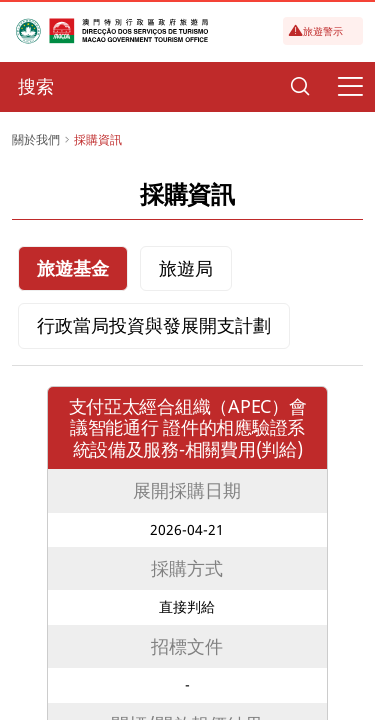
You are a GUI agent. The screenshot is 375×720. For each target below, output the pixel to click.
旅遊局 (186, 268)
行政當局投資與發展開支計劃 (154, 325)
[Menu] (350, 87)
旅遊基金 (73, 268)
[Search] (300, 87)
